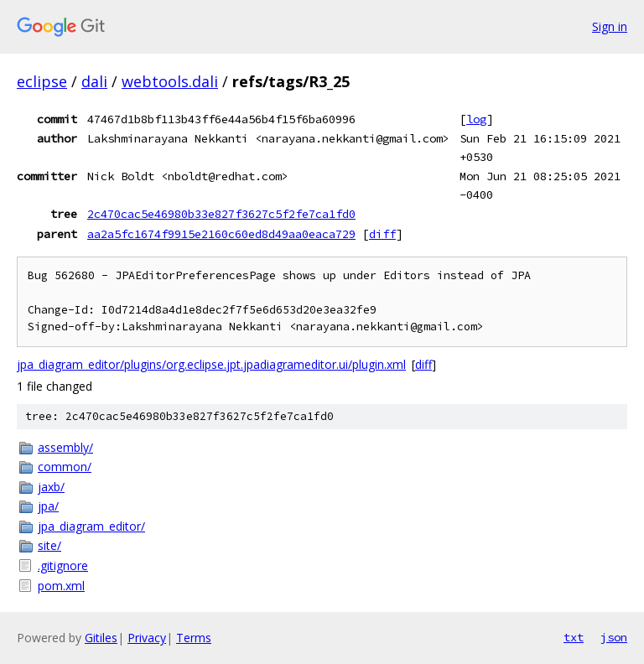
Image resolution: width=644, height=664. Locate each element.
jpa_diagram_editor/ (91, 526)
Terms (194, 638)
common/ (65, 467)
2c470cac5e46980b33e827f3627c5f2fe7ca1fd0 (221, 214)
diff (382, 234)
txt (574, 637)
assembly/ (65, 447)
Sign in (610, 26)
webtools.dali (170, 81)
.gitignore (63, 565)
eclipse (42, 81)
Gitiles (101, 638)
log (476, 119)
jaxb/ (51, 487)
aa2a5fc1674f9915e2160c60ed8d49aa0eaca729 (221, 234)
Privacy (147, 638)
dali (94, 81)
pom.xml (61, 586)
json (614, 637)
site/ (49, 545)
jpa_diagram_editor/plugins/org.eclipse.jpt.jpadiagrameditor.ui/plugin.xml (211, 364)
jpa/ (48, 506)
